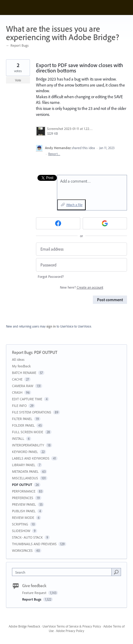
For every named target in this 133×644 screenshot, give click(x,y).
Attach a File (74, 205)
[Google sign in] (105, 223)
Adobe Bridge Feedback (24, 626)
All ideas (18, 359)
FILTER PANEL (22, 419)
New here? (82, 287)
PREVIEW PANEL (24, 504)
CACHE (17, 379)
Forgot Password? (51, 276)
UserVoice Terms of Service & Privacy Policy (72, 626)
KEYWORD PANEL (25, 452)
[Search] (116, 572)
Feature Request (35, 593)
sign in (51, 326)
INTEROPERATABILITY (28, 445)
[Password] (81, 265)
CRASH (17, 392)
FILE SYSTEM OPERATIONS (32, 412)
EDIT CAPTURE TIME (27, 399)
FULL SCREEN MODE (28, 432)
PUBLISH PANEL (24, 511)
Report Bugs (22, 352)
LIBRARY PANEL (24, 465)
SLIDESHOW (21, 531)
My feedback (21, 366)
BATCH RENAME (24, 373)
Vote (18, 80)
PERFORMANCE (24, 491)
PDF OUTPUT (46, 352)
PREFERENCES (23, 498)
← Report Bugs (17, 45)
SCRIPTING (20, 524)
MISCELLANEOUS (25, 478)
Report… (54, 154)
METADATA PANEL (25, 471)
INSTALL (18, 438)
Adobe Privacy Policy (70, 631)
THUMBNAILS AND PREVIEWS (34, 544)
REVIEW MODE (23, 518)
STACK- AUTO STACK (27, 537)
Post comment (110, 300)
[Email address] (81, 249)
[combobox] (63, 572)
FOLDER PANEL (23, 425)
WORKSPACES (22, 550)
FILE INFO (19, 406)
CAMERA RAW (23, 386)
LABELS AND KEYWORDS (31, 458)
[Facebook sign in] (58, 223)
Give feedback (34, 586)
